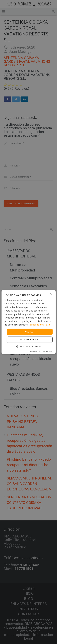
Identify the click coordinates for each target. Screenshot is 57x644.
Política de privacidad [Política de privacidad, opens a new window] (39, 325)
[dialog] (28, 322)
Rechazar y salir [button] (30, 339)
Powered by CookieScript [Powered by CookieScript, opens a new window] (41, 351)
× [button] (51, 294)
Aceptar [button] (30, 332)
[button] (28, 346)
